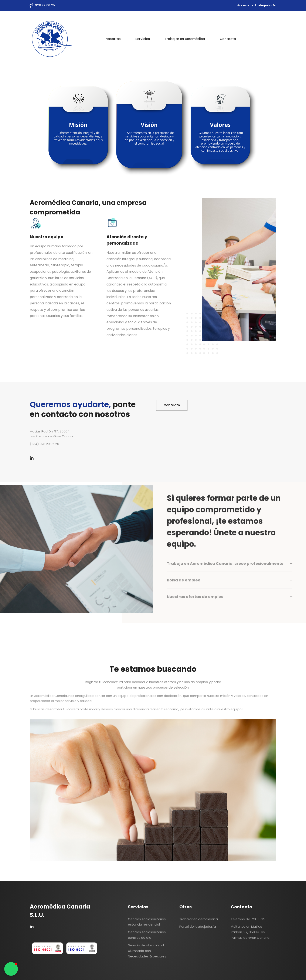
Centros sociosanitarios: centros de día (147, 935)
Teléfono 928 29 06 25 (248, 919)
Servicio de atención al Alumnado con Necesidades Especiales (147, 951)
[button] (11, 969)
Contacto (228, 39)
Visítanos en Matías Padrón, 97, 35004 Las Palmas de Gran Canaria (250, 932)
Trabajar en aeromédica (199, 919)
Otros (186, 907)
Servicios (143, 39)
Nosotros (113, 39)
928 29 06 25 (45, 5)
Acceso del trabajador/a (257, 5)
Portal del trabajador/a (198, 927)
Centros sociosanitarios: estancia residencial (147, 922)
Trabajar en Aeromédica (185, 39)
